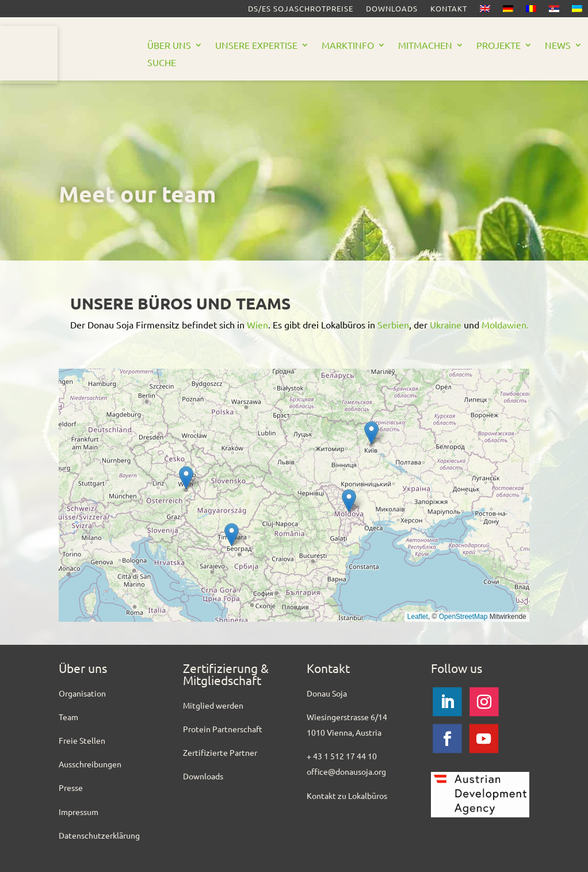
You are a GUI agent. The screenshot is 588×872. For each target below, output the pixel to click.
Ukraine (446, 324)
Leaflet (418, 617)
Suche (162, 63)
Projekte (499, 46)
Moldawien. (505, 324)
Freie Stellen (82, 740)
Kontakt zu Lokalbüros (347, 795)
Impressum (79, 812)
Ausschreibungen (90, 764)
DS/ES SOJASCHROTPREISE (301, 9)
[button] (186, 478)
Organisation (82, 693)
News (558, 46)
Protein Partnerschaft (223, 729)
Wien (257, 324)
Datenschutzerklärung (99, 835)
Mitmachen (425, 46)
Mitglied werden (213, 705)
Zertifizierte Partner (220, 752)
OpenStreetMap (463, 617)
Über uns (169, 46)
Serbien (393, 324)
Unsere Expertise (256, 46)
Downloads (392, 9)
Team (68, 717)
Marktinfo (348, 46)
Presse (71, 787)
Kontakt (449, 9)
